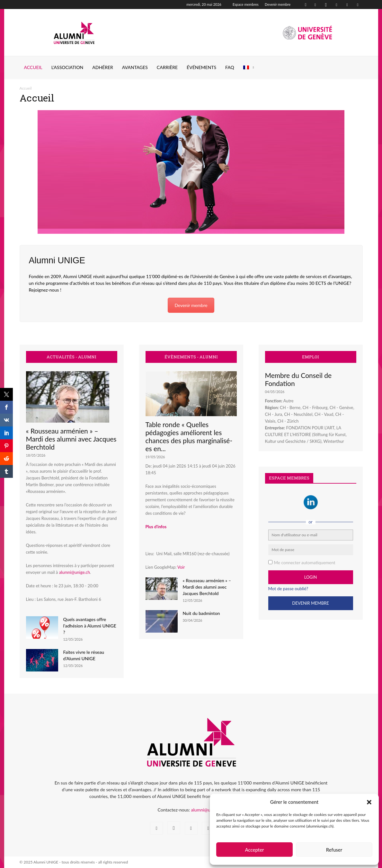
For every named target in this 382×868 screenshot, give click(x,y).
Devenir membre (278, 4)
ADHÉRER (103, 67)
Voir (181, 567)
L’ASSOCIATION (67, 67)
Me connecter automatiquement (305, 563)
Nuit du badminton (201, 613)
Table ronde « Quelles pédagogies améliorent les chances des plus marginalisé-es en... (189, 436)
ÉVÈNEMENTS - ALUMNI (191, 357)
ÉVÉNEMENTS (201, 67)
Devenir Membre (310, 603)
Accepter (254, 850)
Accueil (33, 67)
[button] (369, 802)
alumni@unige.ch (75, 572)
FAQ (230, 67)
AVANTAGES (135, 67)
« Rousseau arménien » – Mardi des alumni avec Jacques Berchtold (71, 439)
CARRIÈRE (167, 67)
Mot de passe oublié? (288, 589)
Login (311, 577)
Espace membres (246, 4)
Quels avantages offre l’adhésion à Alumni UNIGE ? (90, 626)
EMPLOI (311, 357)
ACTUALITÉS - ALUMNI (71, 357)
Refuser (334, 850)
